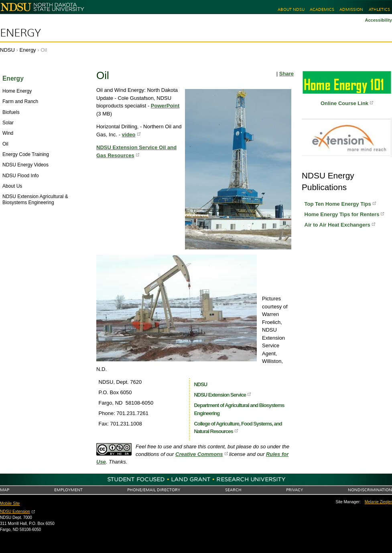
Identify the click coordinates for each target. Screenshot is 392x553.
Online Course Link (344, 103)
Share (286, 74)
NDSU (7, 50)
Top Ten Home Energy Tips (338, 204)
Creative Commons (199, 454)
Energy (20, 33)
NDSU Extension (15, 511)
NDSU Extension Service (220, 395)
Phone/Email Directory (154, 490)
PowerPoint (165, 106)
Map (5, 490)
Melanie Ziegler (378, 502)
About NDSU (291, 9)
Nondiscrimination (370, 490)
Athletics (379, 9)
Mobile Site (10, 503)
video (129, 135)
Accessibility (378, 20)
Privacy (295, 490)
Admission (351, 9)
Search (233, 490)
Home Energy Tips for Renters (342, 214)
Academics (322, 9)
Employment (68, 490)
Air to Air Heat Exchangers (337, 225)
